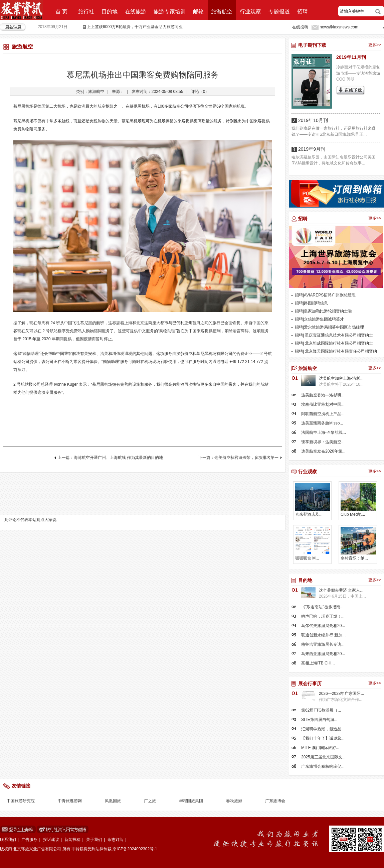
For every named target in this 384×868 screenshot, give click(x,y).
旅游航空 (222, 12)
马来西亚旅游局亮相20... (323, 654)
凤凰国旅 (113, 801)
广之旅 (150, 801)
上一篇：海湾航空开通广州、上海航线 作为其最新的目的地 (110, 458)
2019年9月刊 (312, 149)
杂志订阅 (116, 840)
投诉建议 (51, 840)
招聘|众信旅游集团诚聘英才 (319, 319)
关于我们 (94, 840)
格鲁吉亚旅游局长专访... (323, 644)
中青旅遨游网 (70, 801)
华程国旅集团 (191, 801)
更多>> (375, 45)
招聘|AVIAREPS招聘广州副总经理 (325, 295)
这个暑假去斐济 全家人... (341, 590)
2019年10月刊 (313, 120)
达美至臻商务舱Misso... (322, 423)
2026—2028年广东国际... (341, 694)
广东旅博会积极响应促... (323, 766)
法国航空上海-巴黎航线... (324, 432)
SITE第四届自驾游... (319, 720)
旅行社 (86, 12)
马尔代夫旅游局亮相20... (323, 626)
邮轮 (198, 12)
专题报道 (279, 12)
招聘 (303, 12)
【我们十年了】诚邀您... (323, 738)
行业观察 (250, 12)
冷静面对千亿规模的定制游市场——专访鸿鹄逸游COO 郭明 (358, 73)
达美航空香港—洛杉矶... (323, 395)
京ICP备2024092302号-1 (135, 849)
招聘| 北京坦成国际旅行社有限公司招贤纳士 (334, 343)
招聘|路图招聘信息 (311, 303)
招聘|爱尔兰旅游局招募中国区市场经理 (329, 327)
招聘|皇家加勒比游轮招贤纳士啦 (323, 311)
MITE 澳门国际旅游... (320, 748)
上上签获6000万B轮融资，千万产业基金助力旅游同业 (135, 27)
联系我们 (8, 840)
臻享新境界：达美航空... (323, 442)
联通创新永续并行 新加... (323, 635)
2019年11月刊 (351, 57)
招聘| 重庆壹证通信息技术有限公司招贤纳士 (334, 335)
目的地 (110, 12)
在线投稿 (300, 27)
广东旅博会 (275, 801)
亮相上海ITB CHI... (318, 663)
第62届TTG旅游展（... (321, 710)
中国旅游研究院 (21, 801)
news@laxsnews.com (339, 27)
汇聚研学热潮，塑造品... (323, 729)
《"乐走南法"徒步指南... (322, 607)
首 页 (61, 12)
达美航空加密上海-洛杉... (341, 378)
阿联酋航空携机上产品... (323, 414)
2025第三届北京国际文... (323, 757)
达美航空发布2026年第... (323, 451)
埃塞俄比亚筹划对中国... (323, 404)
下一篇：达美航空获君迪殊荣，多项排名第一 (238, 458)
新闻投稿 (72, 840)
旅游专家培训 (170, 12)
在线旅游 (136, 12)
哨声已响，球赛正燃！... (323, 616)
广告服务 (29, 840)
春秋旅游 (234, 801)
